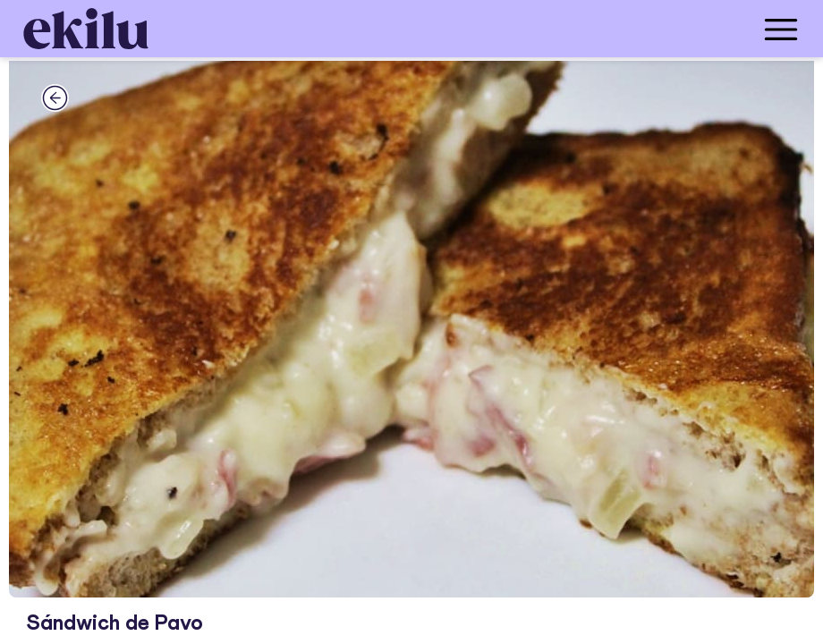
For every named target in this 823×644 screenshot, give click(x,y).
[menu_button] (483, 29)
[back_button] (55, 97)
